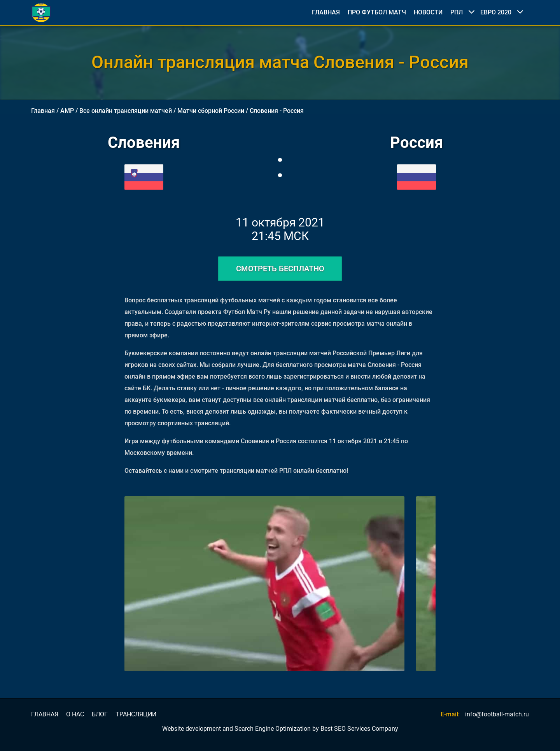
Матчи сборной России (211, 111)
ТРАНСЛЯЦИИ (136, 714)
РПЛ (457, 12)
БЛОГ (100, 714)
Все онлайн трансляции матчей (126, 111)
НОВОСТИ (428, 12)
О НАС (75, 714)
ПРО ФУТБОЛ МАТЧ (377, 12)
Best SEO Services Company (359, 729)
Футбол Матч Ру (247, 312)
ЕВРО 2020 (496, 12)
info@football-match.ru (497, 714)
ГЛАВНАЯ (326, 12)
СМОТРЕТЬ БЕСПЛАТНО (280, 268)
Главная (43, 111)
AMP (67, 111)
